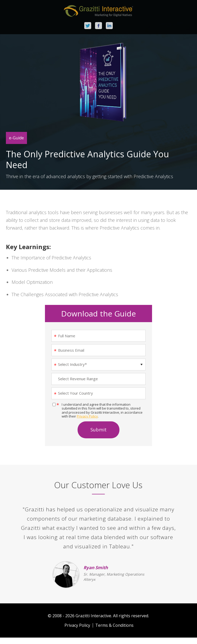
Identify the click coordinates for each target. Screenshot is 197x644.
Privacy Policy (87, 416)
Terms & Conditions (114, 625)
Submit (98, 430)
